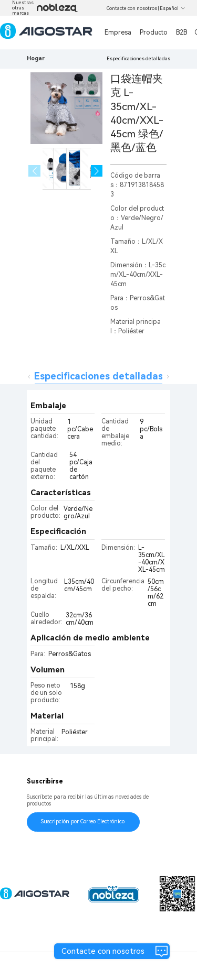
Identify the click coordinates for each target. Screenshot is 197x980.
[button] (97, 171)
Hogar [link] (36, 58)
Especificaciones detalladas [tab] (98, 376)
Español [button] (173, 8)
